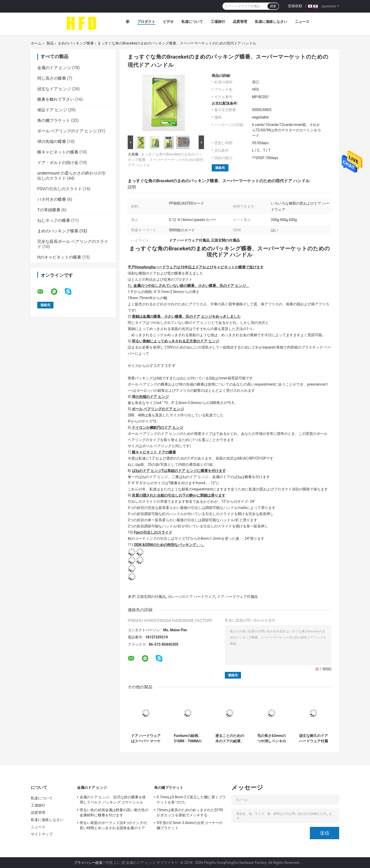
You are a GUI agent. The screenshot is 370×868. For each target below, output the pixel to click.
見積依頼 (295, 6)
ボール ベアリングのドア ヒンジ (67, 131)
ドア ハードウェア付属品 (237, 597)
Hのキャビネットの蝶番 (59, 257)
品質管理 (240, 22)
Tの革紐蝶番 (49, 210)
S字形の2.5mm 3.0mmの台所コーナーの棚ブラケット (190, 825)
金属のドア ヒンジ (54, 68)
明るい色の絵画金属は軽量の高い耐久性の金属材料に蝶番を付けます (114, 812)
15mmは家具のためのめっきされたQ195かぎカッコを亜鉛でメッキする (190, 812)
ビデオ (168, 22)
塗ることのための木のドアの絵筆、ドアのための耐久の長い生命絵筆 (230, 738)
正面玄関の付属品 (151, 597)
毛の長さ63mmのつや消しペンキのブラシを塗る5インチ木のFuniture (271, 738)
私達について (192, 22)
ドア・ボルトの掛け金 (58, 163)
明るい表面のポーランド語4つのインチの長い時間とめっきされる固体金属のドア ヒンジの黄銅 (113, 826)
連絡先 (220, 168)
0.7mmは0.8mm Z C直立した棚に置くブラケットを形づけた (191, 800)
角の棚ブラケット (54, 120)
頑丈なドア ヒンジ (54, 89)
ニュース (302, 22)
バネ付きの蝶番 (52, 199)
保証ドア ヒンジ (52, 110)
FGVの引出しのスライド (60, 189)
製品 (50, 43)
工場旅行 (218, 22)
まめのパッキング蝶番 (76, 43)
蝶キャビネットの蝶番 (58, 152)
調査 (273, 6)
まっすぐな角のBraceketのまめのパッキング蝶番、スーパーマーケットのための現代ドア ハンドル (165, 160)
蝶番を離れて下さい (56, 99)
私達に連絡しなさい (271, 22)
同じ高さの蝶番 (52, 78)
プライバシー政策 (88, 863)
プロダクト (146, 22)
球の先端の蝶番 (52, 141)
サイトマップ (42, 834)
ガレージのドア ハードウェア (191, 597)
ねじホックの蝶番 (54, 220)
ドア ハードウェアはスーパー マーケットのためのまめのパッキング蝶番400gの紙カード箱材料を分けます (146, 738)
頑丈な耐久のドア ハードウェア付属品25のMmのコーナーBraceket (313, 738)
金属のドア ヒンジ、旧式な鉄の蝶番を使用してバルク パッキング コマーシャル (113, 800)
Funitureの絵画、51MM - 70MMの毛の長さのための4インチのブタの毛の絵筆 (188, 738)
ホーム (36, 43)
